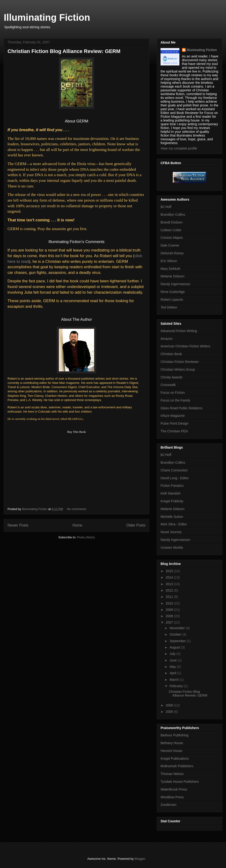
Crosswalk (168, 385)
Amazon (167, 339)
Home (77, 525)
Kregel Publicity (172, 501)
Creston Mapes (172, 238)
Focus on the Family (175, 400)
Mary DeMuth (170, 269)
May (173, 667)
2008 (170, 616)
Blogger (140, 859)
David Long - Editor (175, 478)
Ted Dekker (169, 307)
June (174, 660)
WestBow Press (172, 797)
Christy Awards (172, 377)
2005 (170, 712)
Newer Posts (18, 525)
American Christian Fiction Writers (185, 346)
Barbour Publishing (174, 735)
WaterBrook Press (174, 789)
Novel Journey (171, 532)
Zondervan (168, 805)
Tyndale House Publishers (180, 782)
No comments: (77, 509)
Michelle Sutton (172, 517)
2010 (170, 603)
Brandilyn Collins (173, 215)
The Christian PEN (174, 431)
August (175, 647)
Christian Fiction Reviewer (180, 362)
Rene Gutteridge (173, 292)
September (178, 641)
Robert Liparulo (172, 300)
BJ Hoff (166, 207)
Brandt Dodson (172, 222)
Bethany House (172, 743)
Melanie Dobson (172, 276)
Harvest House (172, 751)
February (177, 686)
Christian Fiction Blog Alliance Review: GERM (64, 51)
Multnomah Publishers (177, 766)
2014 (170, 577)
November (178, 628)
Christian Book (171, 354)
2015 (170, 571)
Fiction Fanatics (172, 486)
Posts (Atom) (86, 537)
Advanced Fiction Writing (179, 331)
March (175, 680)
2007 (170, 622)
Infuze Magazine (173, 416)
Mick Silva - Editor (174, 524)
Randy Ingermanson (175, 284)
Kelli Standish (171, 493)
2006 (170, 705)
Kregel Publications (175, 758)
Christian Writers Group (178, 369)
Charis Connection (174, 470)
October (176, 634)
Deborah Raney (172, 253)
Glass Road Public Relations (181, 408)
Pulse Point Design (174, 423)
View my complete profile (179, 148)
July (173, 654)
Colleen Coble (171, 230)
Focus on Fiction (173, 393)
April (173, 673)
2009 (170, 610)
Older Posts (136, 525)
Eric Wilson (169, 261)
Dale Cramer (170, 245)
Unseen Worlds (172, 548)
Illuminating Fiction (47, 17)
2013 (170, 584)
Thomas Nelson (172, 774)
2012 (170, 590)
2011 (170, 597)
